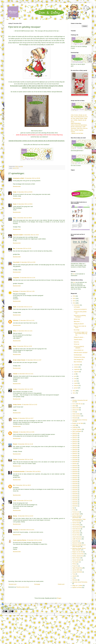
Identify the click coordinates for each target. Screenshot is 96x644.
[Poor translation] (11, 611)
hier (74, 274)
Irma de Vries (76, 535)
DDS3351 (75, 500)
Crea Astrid (16, 262)
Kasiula (73, 132)
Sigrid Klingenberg (77, 568)
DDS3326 (75, 476)
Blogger (59, 598)
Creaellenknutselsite (19, 472)
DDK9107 (75, 453)
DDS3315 (75, 466)
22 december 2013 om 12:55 (24, 346)
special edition (76, 570)
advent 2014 (76, 410)
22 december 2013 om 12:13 (24, 307)
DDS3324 (75, 474)
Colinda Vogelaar (79, 130)
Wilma (15, 331)
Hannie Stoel (76, 523)
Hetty (15, 346)
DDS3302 (75, 458)
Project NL (75, 566)
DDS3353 (75, 504)
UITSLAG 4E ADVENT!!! (80, 309)
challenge (75, 427)
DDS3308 (75, 462)
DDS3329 (75, 480)
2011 (74, 393)
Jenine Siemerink (77, 537)
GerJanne (16, 291)
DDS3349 (75, 496)
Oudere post (61, 584)
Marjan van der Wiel (78, 552)
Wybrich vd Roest (77, 588)
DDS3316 (75, 468)
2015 (74, 298)
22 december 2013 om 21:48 (25, 444)
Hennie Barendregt (77, 527)
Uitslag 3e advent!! (79, 324)
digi (73, 508)
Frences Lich (76, 512)
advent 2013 (16, 168)
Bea (14, 249)
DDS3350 (75, 498)
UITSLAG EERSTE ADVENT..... (79, 347)
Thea (14, 218)
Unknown (16, 321)
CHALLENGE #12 (79, 350)
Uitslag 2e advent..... (79, 337)
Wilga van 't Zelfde (77, 586)
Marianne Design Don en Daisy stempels (79, 546)
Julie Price (80, 128)
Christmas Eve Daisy (79, 357)
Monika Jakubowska (78, 556)
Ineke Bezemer (76, 529)
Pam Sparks (76, 562)
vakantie (75, 576)
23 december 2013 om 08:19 (33, 472)
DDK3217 (75, 443)
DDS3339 (75, 486)
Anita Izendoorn (77, 416)
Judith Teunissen (77, 539)
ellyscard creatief (18, 235)
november (77, 365)
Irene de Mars (76, 533)
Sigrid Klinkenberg (76, 123)
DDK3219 (75, 447)
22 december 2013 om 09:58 (24, 218)
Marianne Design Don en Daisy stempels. (79, 549)
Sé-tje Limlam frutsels (19, 360)
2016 (74, 296)
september (77, 369)
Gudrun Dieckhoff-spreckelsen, (79, 125)
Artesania (75, 418)
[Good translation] (5, 611)
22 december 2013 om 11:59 (27, 291)
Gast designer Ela (79, 360)
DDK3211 (75, 437)
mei (75, 379)
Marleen (15, 418)
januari (76, 388)
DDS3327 (75, 478)
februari (76, 386)
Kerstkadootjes (78, 355)
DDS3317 (75, 470)
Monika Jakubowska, (76, 127)
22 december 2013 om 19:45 (27, 432)
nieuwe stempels (77, 560)
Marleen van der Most (77, 133)
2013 (74, 303)
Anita (74, 412)
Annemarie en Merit (19, 178)
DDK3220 (75, 450)
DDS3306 (75, 460)
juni (75, 376)
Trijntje (15, 459)
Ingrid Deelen (76, 531)
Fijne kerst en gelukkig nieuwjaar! (80, 316)
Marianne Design (77, 543)
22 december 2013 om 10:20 (31, 235)
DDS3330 (75, 482)
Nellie (15, 307)
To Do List (76, 344)
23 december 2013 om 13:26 (24, 501)
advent (74, 406)
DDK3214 (75, 439)
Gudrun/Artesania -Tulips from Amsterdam (79, 520)
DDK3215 (75, 441)
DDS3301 (75, 456)
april (75, 381)
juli (75, 374)
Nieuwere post (13, 584)
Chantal (15, 374)
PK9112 (74, 564)
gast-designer (76, 514)
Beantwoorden (17, 186)
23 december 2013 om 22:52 (34, 540)
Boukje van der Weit (78, 423)
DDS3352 (75, 502)
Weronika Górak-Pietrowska (80, 582)
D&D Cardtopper (77, 431)
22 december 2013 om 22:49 (25, 459)
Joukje (15, 389)
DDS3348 (75, 494)
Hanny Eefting (76, 525)
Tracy (74, 574)
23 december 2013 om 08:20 (23, 485)
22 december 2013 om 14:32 (29, 405)
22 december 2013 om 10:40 (28, 262)
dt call (74, 510)
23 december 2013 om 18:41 (27, 530)
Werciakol (75, 580)
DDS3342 (75, 488)
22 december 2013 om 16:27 (26, 418)
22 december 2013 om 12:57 (34, 360)
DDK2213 (75, 433)
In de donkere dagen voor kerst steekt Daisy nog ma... (81, 334)
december (77, 305)
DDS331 (75, 464)
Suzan (15, 204)
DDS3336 (75, 484)
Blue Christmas (78, 362)
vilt (73, 578)
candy (74, 425)
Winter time (77, 319)
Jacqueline (16, 278)
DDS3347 (75, 492)
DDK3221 (75, 451)
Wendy (15, 516)
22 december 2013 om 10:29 (23, 249)
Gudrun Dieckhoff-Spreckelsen (77, 517)
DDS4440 (75, 506)
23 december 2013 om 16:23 (25, 516)
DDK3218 (75, 445)
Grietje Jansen (17, 405)
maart (76, 383)
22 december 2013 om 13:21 (26, 374)
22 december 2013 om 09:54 (25, 204)
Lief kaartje (77, 307)
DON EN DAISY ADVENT (81, 353)
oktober (76, 367)
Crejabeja (16, 530)
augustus (77, 372)
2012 (74, 391)
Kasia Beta (75, 541)
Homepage (37, 584)
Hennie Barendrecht (79, 117)
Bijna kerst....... (78, 322)
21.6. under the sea (77, 404)
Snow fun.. (77, 342)
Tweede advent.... (79, 340)
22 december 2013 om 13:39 (25, 389)
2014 (74, 301)
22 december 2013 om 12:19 (27, 321)
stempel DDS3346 (77, 572)
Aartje (15, 192)
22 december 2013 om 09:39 (32, 178)
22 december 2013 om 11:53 (27, 278)
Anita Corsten (74, 115)
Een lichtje (77, 330)
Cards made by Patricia (20, 540)
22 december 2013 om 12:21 (25, 331)
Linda (15, 501)
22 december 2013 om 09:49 (25, 192)
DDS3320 (75, 472)
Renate (15, 444)
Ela (14, 485)
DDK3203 (75, 435)
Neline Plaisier (80, 118)
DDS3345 (75, 490)
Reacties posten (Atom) (23, 587)
